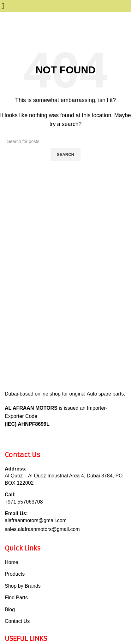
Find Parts (16, 598)
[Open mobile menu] (3, 7)
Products (15, 574)
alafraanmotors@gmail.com (36, 520)
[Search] (66, 141)
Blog (10, 610)
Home (12, 562)
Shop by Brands (23, 586)
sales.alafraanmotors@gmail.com (42, 529)
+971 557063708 (24, 502)
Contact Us (17, 621)
